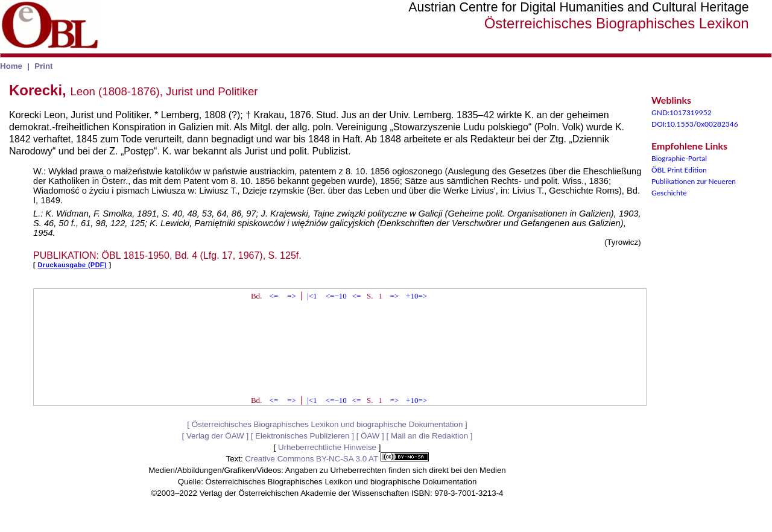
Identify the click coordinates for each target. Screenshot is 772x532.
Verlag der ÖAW (215, 436)
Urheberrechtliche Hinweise (327, 447)
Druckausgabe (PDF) (72, 265)
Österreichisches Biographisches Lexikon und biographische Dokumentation (327, 424)
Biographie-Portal (679, 158)
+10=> (416, 296)
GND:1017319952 (682, 112)
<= (274, 296)
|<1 (312, 296)
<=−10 (336, 296)
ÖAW (370, 436)
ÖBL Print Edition (679, 170)
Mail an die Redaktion (429, 436)
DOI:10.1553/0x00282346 (695, 124)
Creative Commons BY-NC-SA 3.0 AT (337, 459)
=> (292, 296)
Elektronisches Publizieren (302, 436)
